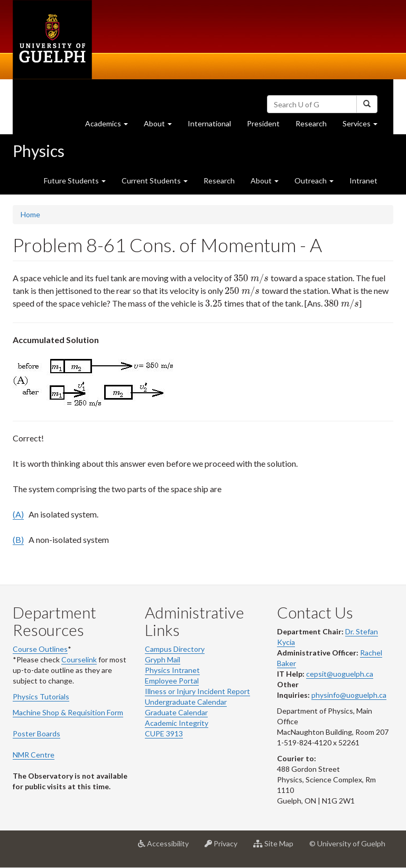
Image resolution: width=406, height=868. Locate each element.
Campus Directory (175, 649)
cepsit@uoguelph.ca (340, 674)
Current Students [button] (155, 181)
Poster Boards (36, 733)
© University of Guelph (347, 843)
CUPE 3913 (164, 733)
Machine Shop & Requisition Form (68, 712)
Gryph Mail (163, 659)
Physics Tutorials (41, 696)
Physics (39, 151)
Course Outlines (40, 649)
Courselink (79, 659)
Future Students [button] (75, 181)
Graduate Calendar (176, 712)
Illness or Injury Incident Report (197, 691)
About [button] (162, 126)
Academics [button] (110, 126)
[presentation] (251, 278)
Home (30, 214)
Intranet (363, 181)
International (209, 123)
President (263, 123)
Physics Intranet (172, 670)
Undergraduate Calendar (186, 702)
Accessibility (167, 847)
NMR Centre (34, 755)
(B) (18, 539)
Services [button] (364, 126)
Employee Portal (172, 681)
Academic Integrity (177, 723)
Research (315, 126)
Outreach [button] (314, 181)
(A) (18, 514)
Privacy (225, 847)
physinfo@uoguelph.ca (349, 695)
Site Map (277, 847)
